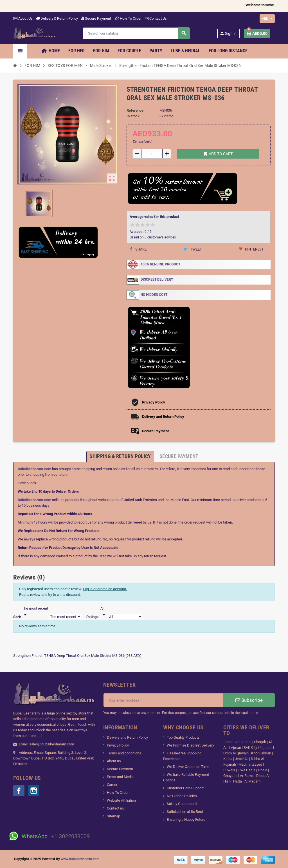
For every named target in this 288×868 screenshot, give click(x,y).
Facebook (19, 791)
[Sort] (35, 612)
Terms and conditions (124, 753)
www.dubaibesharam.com (80, 859)
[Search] (136, 33)
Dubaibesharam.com (34, 469)
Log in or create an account (105, 589)
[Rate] (104, 612)
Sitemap (113, 816)
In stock (133, 116)
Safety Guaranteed (182, 804)
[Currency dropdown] (267, 19)
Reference (135, 110)
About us (114, 761)
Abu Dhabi (243, 742)
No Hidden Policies (182, 796)
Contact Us (156, 18)
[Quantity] (152, 154)
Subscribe (249, 700)
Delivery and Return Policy (127, 737)
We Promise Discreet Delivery (190, 745)
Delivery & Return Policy (57, 18)
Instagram (34, 791)
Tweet (193, 249)
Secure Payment (96, 18)
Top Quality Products (183, 737)
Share (138, 249)
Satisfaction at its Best (185, 812)
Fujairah (266, 748)
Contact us (115, 808)
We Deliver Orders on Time (188, 767)
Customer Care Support (185, 788)
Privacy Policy (118, 745)
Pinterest (251, 249)
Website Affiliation (121, 800)
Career (112, 785)
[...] (40, 736)
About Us (23, 18)
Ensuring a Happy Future (186, 819)
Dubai (228, 742)
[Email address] (163, 700)
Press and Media (120, 777)
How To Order (128, 18)
